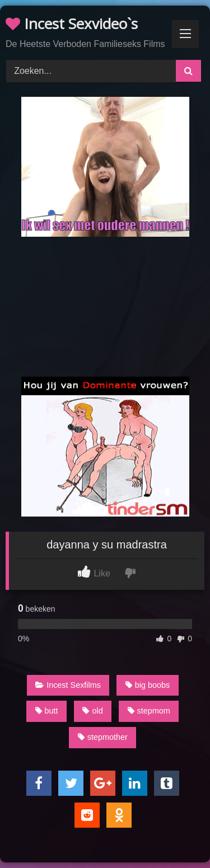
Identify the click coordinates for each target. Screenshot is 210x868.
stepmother (103, 737)
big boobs (148, 685)
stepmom (149, 711)
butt (47, 711)
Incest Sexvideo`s (72, 24)
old (92, 711)
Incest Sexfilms (68, 685)
